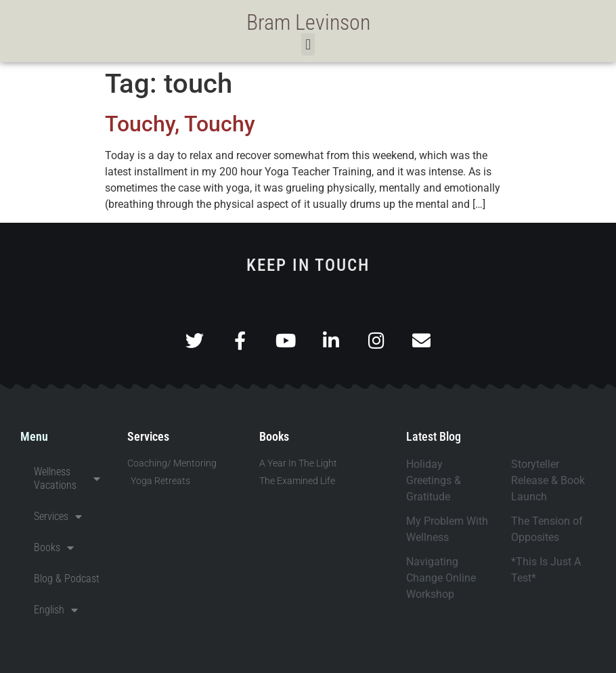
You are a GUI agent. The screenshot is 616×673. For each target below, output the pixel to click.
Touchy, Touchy (180, 124)
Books (54, 548)
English (56, 610)
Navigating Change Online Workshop (441, 578)
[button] (308, 44)
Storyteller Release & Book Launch (548, 480)
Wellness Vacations (67, 478)
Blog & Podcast (67, 579)
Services (58, 517)
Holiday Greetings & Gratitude (434, 480)
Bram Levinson (308, 22)
